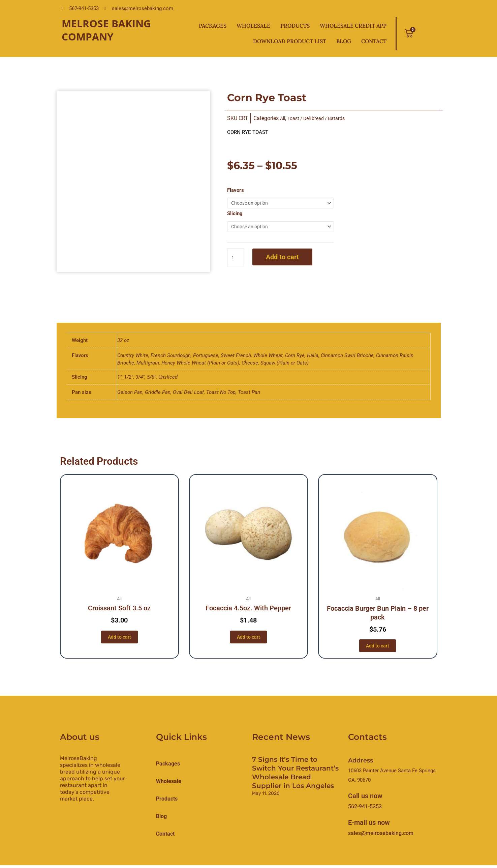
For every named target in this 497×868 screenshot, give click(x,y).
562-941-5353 (365, 809)
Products (295, 26)
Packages (213, 26)
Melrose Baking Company (106, 30)
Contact (374, 41)
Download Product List (290, 41)
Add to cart (284, 259)
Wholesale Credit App (353, 26)
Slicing (235, 214)
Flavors (236, 190)
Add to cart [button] (119, 639)
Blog (344, 41)
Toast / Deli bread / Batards (321, 118)
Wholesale (253, 26)
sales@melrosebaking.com (381, 836)
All (283, 118)
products (167, 801)
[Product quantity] (236, 260)
